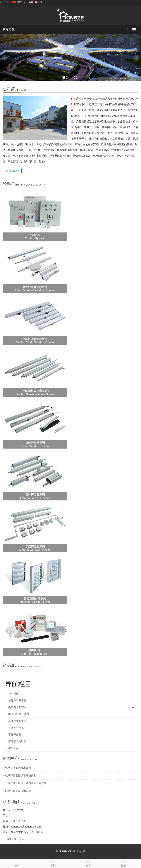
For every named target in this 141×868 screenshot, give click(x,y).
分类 (88, 863)
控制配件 (13, 748)
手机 (53, 863)
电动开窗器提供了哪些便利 (21, 775)
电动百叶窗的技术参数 (18, 768)
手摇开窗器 (15, 735)
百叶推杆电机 (16, 728)
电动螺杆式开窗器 (19, 714)
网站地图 (81, 851)
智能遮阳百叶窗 (17, 741)
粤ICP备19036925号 (66, 851)
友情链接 (12, 839)
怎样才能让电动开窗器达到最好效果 (26, 783)
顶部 (123, 863)
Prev (5, 58)
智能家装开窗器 (17, 701)
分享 (18, 863)
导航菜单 (9, 30)
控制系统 (13, 694)
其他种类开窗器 (17, 721)
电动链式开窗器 (17, 707)
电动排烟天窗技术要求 (18, 791)
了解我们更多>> (12, 171)
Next (136, 58)
